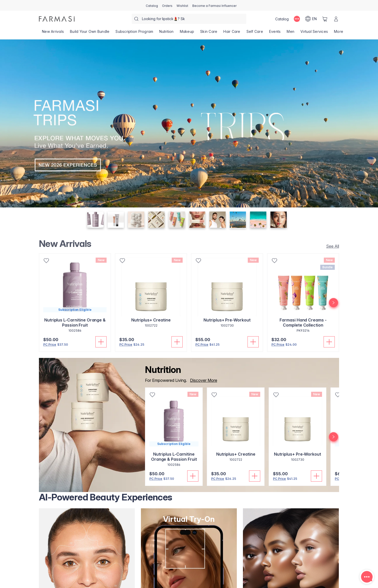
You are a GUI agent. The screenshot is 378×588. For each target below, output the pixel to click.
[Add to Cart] (101, 342)
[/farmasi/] (57, 19)
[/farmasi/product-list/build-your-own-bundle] (90, 33)
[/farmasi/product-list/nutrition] (166, 33)
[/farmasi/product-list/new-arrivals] (53, 33)
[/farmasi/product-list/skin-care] (209, 33)
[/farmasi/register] (167, 5)
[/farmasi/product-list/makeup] (187, 33)
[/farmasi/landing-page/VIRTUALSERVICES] (314, 33)
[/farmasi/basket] (325, 19)
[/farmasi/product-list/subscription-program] (134, 33)
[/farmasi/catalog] (152, 5)
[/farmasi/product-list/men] (290, 33)
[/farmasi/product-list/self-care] (255, 33)
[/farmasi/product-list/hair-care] (232, 33)
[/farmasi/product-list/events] (275, 33)
